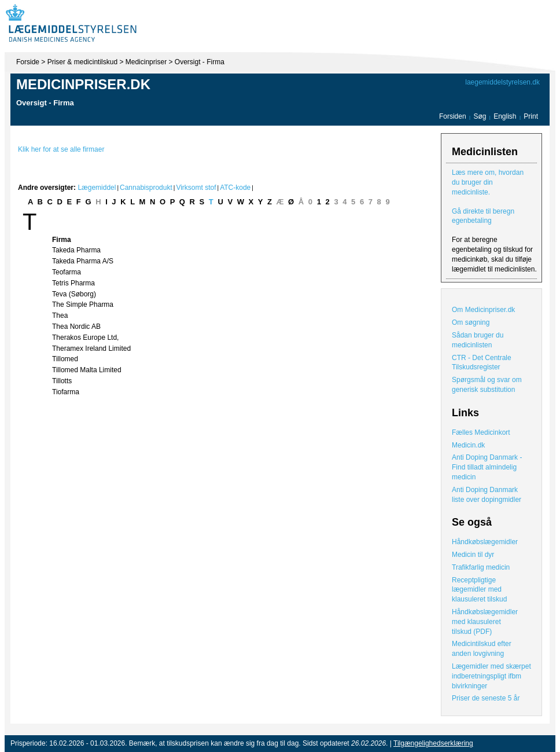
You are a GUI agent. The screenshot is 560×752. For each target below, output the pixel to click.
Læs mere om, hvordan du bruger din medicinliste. (488, 182)
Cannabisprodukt (146, 188)
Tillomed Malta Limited (87, 370)
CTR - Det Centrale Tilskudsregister (482, 363)
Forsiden (453, 116)
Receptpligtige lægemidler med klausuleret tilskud (479, 590)
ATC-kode (235, 188)
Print (531, 116)
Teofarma (67, 272)
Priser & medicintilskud (82, 62)
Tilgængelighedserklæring (433, 743)
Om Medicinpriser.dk (483, 310)
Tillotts (62, 381)
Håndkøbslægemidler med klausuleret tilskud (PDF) (485, 622)
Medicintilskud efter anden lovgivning (482, 649)
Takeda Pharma (76, 250)
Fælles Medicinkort (481, 432)
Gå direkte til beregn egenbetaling (483, 216)
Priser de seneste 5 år (486, 698)
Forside (28, 62)
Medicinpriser (146, 62)
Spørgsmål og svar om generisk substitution (487, 385)
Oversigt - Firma (200, 62)
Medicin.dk (468, 445)
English (506, 116)
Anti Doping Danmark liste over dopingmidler (487, 495)
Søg (480, 116)
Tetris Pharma (73, 283)
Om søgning (471, 322)
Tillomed (65, 359)
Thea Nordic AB (76, 327)
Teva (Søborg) (74, 294)
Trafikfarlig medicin (481, 567)
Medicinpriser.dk (83, 84)
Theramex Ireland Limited (91, 349)
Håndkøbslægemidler (485, 542)
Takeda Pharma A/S (83, 261)
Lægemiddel (97, 188)
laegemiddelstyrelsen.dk (502, 82)
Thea (60, 316)
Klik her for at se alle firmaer (61, 149)
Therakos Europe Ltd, (85, 338)
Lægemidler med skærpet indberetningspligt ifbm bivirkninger (491, 676)
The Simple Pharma (83, 305)
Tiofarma (66, 392)
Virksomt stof (196, 188)
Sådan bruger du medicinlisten (478, 340)
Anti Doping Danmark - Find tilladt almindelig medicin (487, 467)
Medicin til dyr (473, 555)
